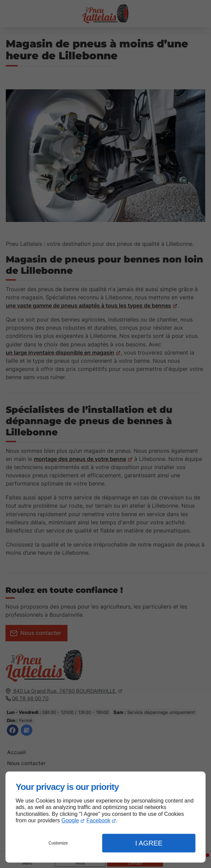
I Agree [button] (149, 843)
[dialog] (105, 817)
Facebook (99, 820)
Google (70, 820)
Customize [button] (58, 843)
